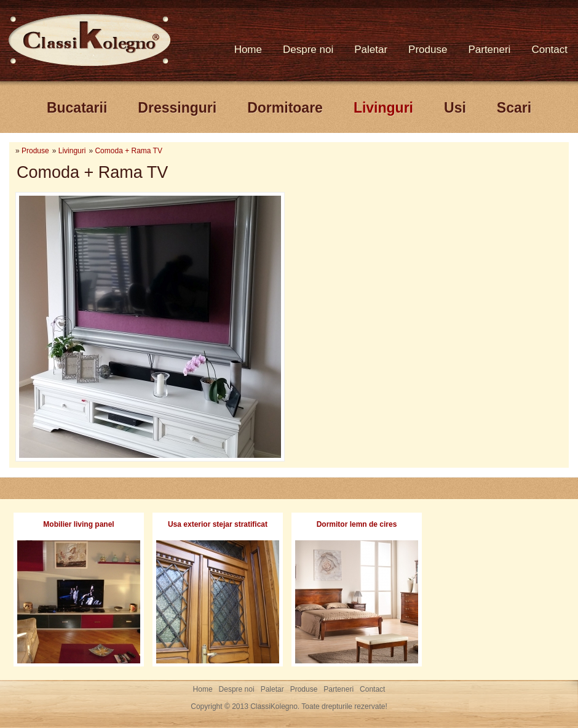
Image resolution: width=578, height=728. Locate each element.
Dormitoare (285, 108)
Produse (428, 50)
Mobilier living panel (78, 524)
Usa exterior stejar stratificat (218, 524)
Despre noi (308, 50)
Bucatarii (77, 108)
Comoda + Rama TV (129, 151)
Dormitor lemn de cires (357, 524)
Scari (514, 108)
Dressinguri (177, 108)
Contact (549, 50)
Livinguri (383, 108)
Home (248, 50)
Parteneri (489, 50)
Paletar (371, 50)
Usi (455, 108)
